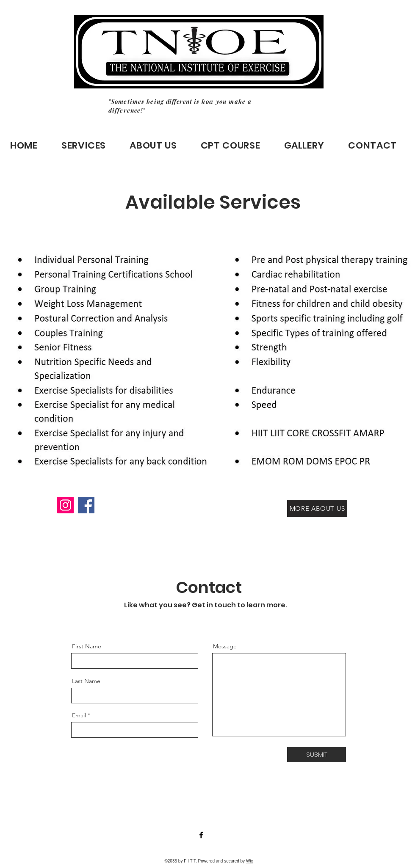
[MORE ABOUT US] (317, 508)
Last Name (86, 681)
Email (79, 715)
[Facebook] (86, 505)
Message (225, 646)
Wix (250, 861)
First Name (87, 646)
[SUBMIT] (317, 755)
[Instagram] (65, 505)
